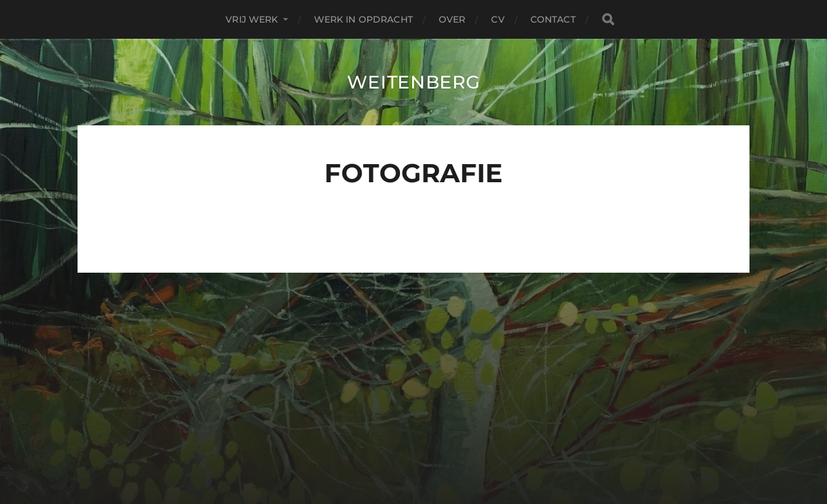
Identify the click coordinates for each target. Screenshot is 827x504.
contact (553, 19)
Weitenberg (414, 82)
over (452, 19)
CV (497, 19)
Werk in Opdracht (363, 19)
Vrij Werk (252, 19)
